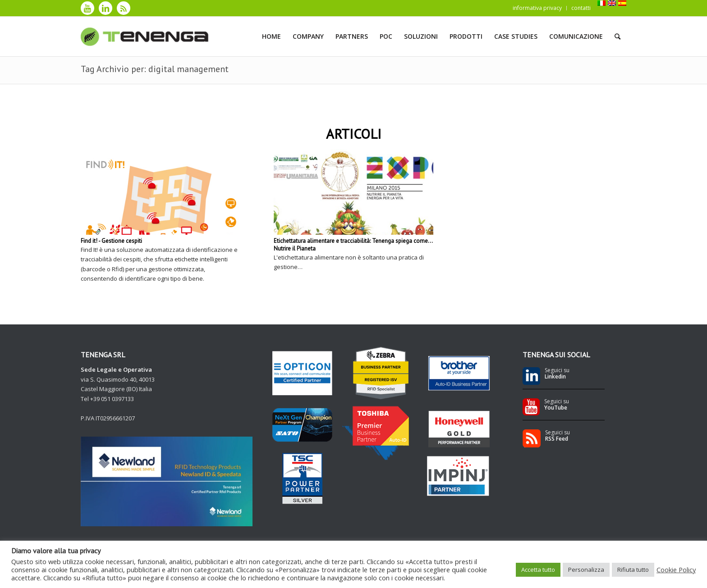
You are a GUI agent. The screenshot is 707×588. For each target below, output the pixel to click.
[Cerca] (617, 36)
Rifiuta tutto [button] (633, 570)
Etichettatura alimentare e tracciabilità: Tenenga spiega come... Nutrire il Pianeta (353, 245)
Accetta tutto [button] (538, 570)
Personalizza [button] (586, 570)
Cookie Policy (676, 570)
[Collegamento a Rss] (124, 8)
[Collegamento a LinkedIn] (106, 8)
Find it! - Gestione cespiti (111, 241)
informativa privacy (537, 8)
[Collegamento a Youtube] (87, 8)
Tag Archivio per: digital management (155, 69)
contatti (581, 8)
